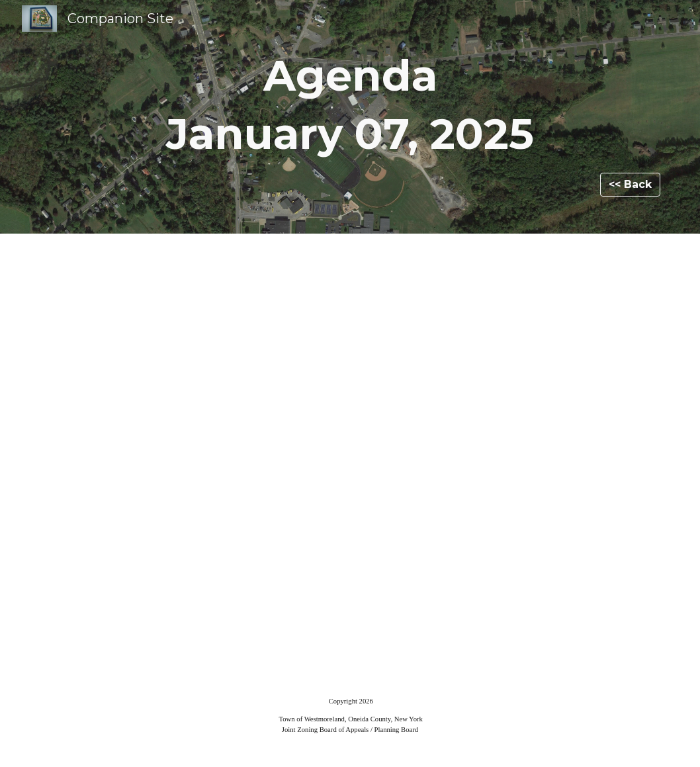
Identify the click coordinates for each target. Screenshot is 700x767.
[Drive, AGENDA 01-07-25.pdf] (350, 454)
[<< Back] (630, 184)
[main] (350, 105)
